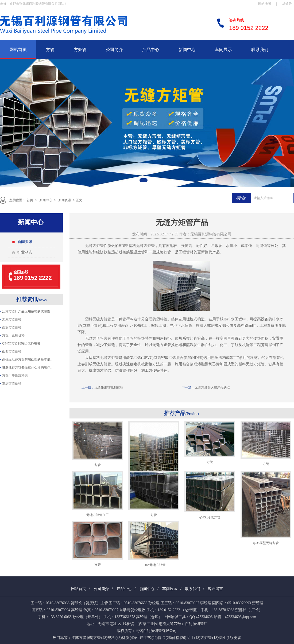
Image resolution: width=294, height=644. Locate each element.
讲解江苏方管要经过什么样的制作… (28, 367)
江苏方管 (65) (82, 638)
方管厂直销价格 (13, 335)
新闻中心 (187, 50)
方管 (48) (100, 638)
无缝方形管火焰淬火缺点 (212, 387)
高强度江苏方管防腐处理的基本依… (28, 359)
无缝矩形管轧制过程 (109, 387)
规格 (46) (115, 638)
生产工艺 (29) (147, 638)
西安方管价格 (12, 327)
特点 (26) (165, 638)
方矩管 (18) (209, 638)
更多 (238, 638)
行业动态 (25, 252)
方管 (50, 50)
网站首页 (18, 50)
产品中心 (151, 50)
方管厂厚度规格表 (15, 375)
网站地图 (265, 4)
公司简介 (114, 50)
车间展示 (223, 50)
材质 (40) (129, 638)
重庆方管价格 (12, 383)
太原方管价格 (12, 319)
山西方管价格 (12, 351)
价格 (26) (179, 638)
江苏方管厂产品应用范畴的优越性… (28, 311)
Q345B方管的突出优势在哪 (21, 343)
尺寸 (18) (193, 638)
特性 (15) (225, 638)
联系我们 (260, 50)
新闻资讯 (65, 200)
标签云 (287, 4)
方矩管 (80, 50)
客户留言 (215, 589)
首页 (30, 200)
